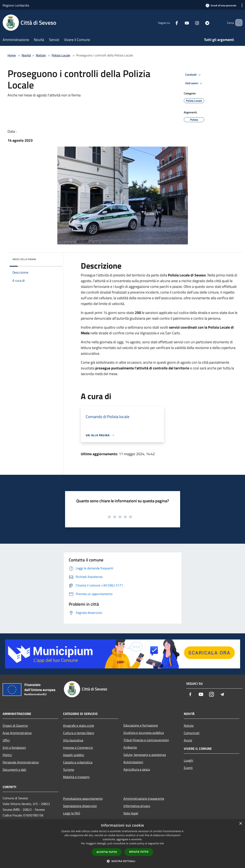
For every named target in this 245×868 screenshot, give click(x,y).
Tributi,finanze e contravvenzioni (146, 740)
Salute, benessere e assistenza (145, 755)
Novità (26, 55)
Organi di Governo (15, 726)
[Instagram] (191, 23)
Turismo (69, 770)
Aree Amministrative (17, 733)
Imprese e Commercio (78, 748)
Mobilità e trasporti (76, 777)
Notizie (41, 55)
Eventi (188, 768)
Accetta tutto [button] (107, 852)
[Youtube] (181, 23)
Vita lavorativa (73, 740)
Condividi (194, 75)
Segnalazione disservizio (80, 806)
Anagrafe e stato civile (79, 726)
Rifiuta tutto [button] (139, 852)
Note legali (131, 813)
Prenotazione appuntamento (83, 798)
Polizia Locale (61, 55)
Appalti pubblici (74, 755)
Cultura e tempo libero (79, 733)
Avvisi (188, 740)
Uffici (6, 740)
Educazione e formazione (141, 725)
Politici (7, 755)
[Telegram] (201, 23)
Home (12, 55)
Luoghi (188, 760)
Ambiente (130, 747)
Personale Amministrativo (21, 762)
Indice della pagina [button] (24, 259)
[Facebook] (171, 23)
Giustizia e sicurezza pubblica (144, 733)
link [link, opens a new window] (162, 843)
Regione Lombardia (16, 5)
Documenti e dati (14, 770)
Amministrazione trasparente (144, 798)
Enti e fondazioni (14, 748)
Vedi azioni (194, 83)
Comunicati (192, 733)
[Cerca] (238, 23)
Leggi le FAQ (72, 813)
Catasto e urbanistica (78, 762)
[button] (123, 861)
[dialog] (122, 844)
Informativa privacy (137, 806)
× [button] (240, 824)
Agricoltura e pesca (137, 769)
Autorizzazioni (133, 762)
